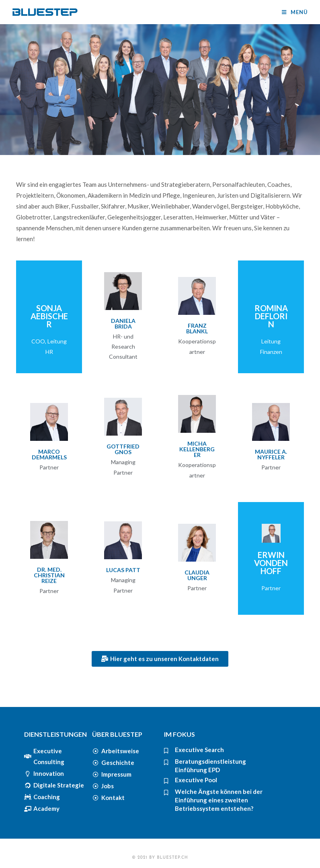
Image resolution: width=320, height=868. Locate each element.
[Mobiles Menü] (295, 12)
